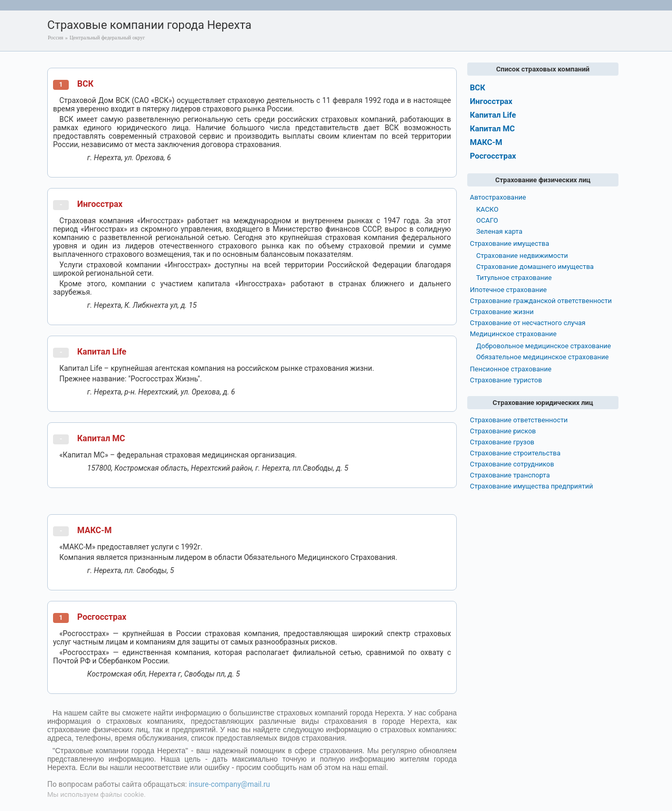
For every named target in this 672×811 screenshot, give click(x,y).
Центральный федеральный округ (107, 38)
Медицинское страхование (513, 334)
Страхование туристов (506, 380)
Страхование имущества (510, 243)
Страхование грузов (502, 442)
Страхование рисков (503, 431)
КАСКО (487, 209)
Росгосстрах (102, 617)
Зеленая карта (499, 231)
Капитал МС (101, 438)
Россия (55, 38)
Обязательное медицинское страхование (542, 357)
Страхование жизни (502, 312)
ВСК (85, 84)
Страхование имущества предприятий (532, 486)
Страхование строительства (515, 453)
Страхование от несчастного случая (528, 323)
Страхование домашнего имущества (535, 267)
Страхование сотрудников (512, 464)
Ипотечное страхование (508, 290)
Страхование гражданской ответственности (541, 301)
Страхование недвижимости (522, 256)
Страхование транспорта (510, 475)
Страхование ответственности (519, 420)
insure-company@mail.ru (229, 784)
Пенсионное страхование (511, 369)
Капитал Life (102, 352)
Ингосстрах (100, 204)
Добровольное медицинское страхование (544, 346)
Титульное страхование (514, 278)
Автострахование (498, 197)
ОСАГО (487, 220)
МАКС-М (94, 530)
